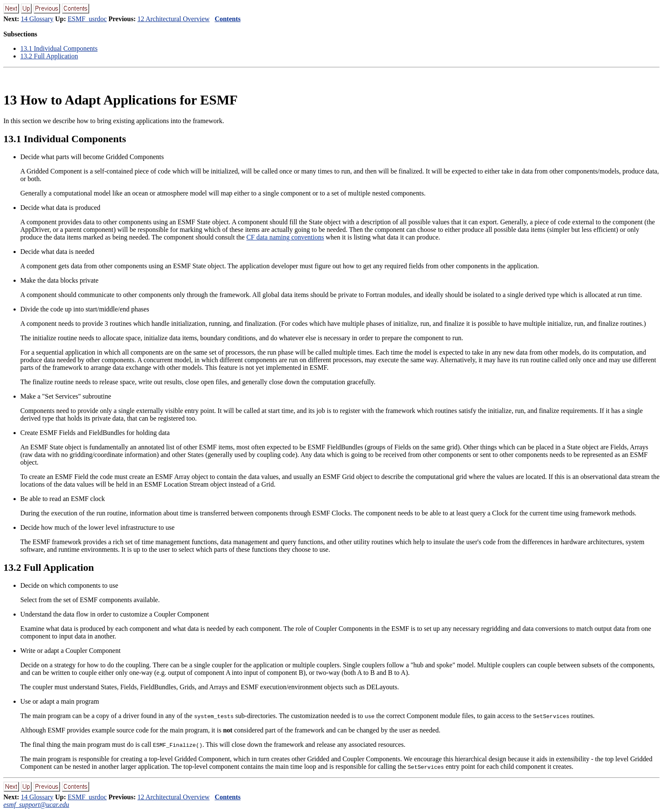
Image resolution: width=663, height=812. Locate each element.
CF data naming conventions (285, 237)
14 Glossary (37, 19)
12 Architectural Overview (174, 19)
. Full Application (49, 56)
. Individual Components (59, 48)
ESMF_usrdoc (87, 19)
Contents (228, 19)
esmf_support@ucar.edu (36, 805)
